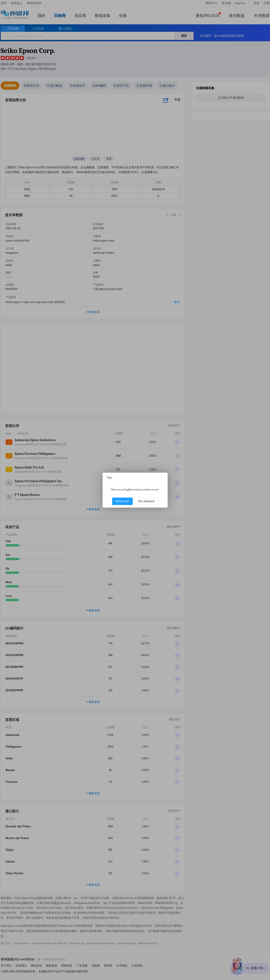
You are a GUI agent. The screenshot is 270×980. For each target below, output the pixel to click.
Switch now (122, 501)
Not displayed (146, 501)
